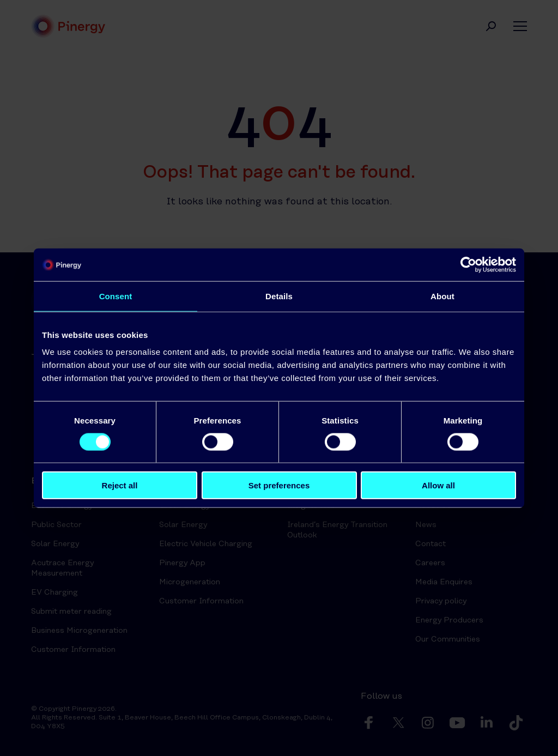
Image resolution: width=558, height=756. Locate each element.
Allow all (438, 485)
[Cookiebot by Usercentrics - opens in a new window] (468, 264)
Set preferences (279, 485)
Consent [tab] (116, 296)
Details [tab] (279, 296)
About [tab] (442, 296)
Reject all (120, 485)
